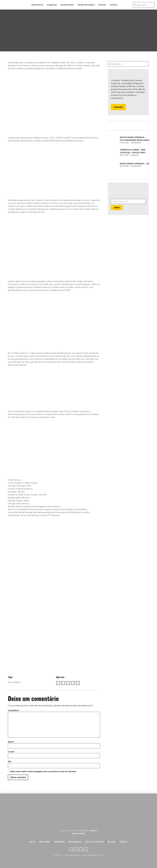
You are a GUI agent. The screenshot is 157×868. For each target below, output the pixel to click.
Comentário (14, 710)
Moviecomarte (67, 5)
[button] (118, 107)
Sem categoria (14, 682)
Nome (11, 742)
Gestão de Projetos (86, 5)
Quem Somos (37, 5)
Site (10, 762)
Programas (52, 5)
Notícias (102, 5)
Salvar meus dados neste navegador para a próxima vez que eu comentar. (43, 772)
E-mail (11, 752)
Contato (113, 5)
